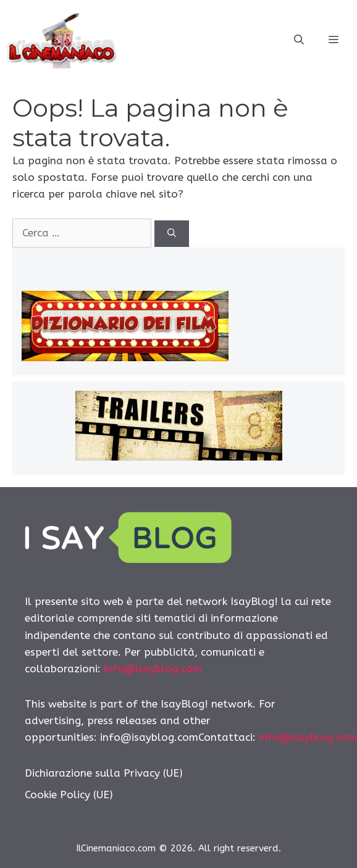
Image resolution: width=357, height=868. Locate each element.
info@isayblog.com (153, 669)
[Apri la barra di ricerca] (299, 40)
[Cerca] (172, 234)
